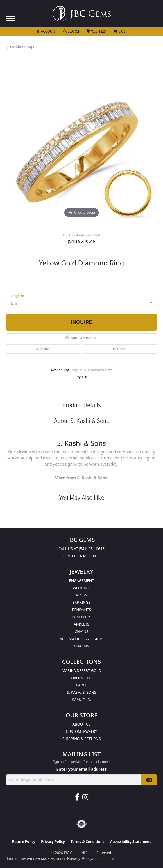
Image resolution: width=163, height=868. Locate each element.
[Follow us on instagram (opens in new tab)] (85, 797)
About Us (81, 724)
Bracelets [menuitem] (81, 617)
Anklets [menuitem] (82, 624)
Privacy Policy (53, 842)
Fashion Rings (22, 47)
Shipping (43, 349)
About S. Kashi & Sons (81, 421)
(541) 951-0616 (81, 241)
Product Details (82, 405)
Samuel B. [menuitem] (81, 700)
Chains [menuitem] (81, 631)
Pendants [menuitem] (82, 610)
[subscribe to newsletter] (149, 780)
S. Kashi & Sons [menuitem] (81, 692)
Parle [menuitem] (81, 685)
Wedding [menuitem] (81, 588)
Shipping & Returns (82, 739)
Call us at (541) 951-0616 (81, 549)
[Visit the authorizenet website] (81, 824)
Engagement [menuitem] (81, 580)
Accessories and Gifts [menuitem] (82, 639)
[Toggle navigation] (10, 19)
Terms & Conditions (87, 842)
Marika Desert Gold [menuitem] (82, 670)
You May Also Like (82, 498)
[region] (81, 144)
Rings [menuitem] (81, 595)
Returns (120, 349)
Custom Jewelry (82, 731)
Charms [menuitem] (81, 646)
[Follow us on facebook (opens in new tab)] (77, 797)
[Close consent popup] (113, 859)
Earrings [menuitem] (82, 602)
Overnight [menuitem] (81, 678)
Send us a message (81, 556)
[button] (47, 31)
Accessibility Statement (130, 842)
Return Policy (24, 842)
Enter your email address (82, 769)
